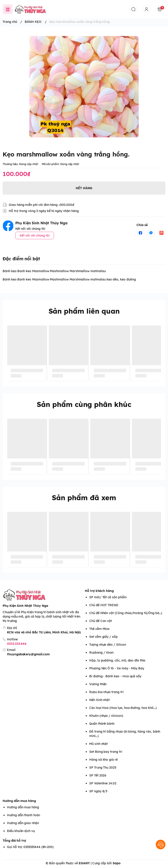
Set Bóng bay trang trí (106, 752)
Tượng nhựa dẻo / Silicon (108, 645)
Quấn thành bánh (102, 724)
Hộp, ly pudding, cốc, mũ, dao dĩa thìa (117, 660)
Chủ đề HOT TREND (104, 605)
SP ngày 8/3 (98, 791)
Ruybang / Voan (101, 652)
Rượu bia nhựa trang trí (106, 692)
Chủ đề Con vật (101, 621)
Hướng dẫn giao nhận (23, 823)
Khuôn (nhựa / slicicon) (106, 716)
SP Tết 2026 (98, 775)
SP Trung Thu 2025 (103, 767)
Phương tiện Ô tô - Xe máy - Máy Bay (117, 668)
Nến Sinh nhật (99, 700)
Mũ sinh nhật (98, 744)
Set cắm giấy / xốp (103, 637)
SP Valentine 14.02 (103, 783)
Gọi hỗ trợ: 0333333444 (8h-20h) (30, 847)
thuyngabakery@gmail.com (28, 654)
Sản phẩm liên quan (84, 311)
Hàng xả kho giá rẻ (103, 760)
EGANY (84, 863)
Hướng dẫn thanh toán (24, 815)
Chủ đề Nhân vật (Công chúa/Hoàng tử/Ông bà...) (126, 613)
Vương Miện (98, 684)
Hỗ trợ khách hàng (99, 591)
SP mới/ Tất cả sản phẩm (108, 597)
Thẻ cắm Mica (99, 629)
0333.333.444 (17, 644)
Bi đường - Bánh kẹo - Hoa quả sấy (115, 676)
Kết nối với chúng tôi (35, 235)
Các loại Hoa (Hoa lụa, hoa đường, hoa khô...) (123, 708)
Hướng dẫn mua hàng (19, 801)
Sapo (117, 863)
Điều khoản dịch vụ (21, 831)
